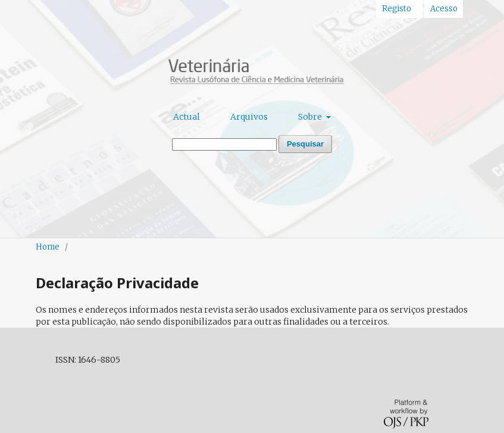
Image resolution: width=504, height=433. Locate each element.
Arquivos (249, 117)
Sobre (311, 117)
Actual (187, 117)
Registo (397, 9)
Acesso (444, 9)
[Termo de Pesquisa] (224, 144)
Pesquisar (305, 144)
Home (48, 247)
